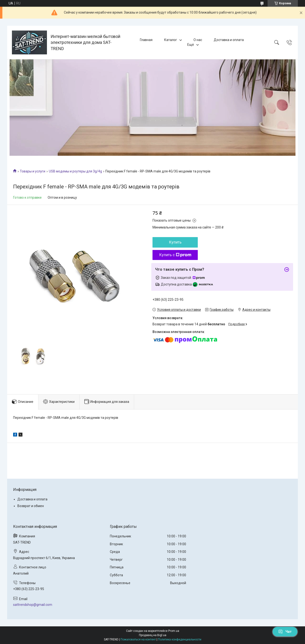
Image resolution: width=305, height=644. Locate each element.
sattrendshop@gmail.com (33, 605)
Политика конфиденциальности (180, 639)
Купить (175, 242)
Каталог (171, 40)
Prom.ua (174, 631)
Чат (285, 632)
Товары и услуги (33, 171)
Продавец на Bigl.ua (153, 635)
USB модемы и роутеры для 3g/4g (75, 171)
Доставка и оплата (229, 40)
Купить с (175, 255)
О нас (198, 40)
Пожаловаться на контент (138, 639)
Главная (146, 40)
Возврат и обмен (31, 506)
